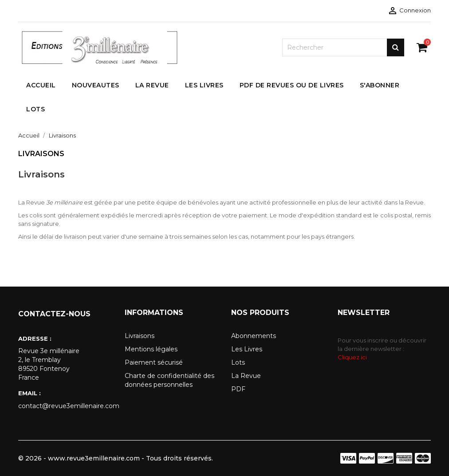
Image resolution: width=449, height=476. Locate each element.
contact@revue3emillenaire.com (65, 406)
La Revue (246, 376)
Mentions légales (151, 349)
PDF (238, 389)
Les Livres (247, 349)
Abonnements (254, 336)
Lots (238, 362)
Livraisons (140, 336)
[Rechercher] (343, 47)
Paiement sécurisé (154, 362)
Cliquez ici (352, 357)
